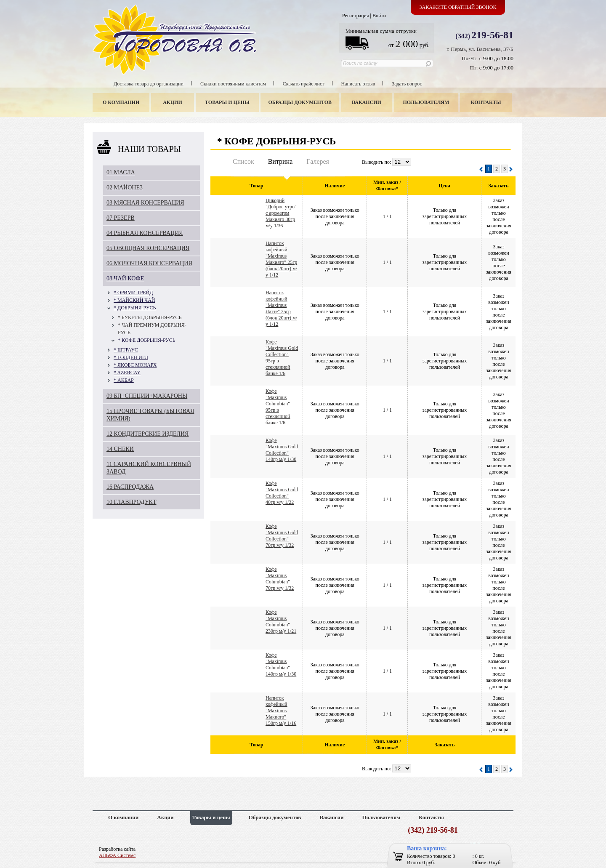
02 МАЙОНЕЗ (125, 188)
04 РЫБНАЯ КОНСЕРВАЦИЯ (145, 233)
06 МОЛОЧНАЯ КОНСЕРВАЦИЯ (149, 263)
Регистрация (356, 16)
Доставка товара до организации (149, 84)
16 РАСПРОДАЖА (130, 487)
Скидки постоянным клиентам (233, 84)
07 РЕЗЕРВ (121, 218)
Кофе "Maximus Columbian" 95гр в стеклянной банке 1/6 (278, 407)
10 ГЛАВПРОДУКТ (132, 502)
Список (243, 161)
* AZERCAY (127, 373)
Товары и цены (227, 102)
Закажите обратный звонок (458, 7)
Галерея (318, 161)
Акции (172, 102)
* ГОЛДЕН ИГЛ (131, 357)
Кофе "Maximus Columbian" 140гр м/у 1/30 (281, 664)
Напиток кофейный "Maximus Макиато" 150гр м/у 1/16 (281, 711)
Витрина (280, 161)
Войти (379, 16)
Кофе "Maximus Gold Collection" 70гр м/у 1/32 (282, 536)
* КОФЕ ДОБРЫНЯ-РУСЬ (147, 340)
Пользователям (426, 102)
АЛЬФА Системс (117, 855)
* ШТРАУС (126, 350)
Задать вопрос (407, 84)
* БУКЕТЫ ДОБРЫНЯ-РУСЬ (150, 317)
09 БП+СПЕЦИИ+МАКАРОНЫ (147, 396)
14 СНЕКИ (120, 449)
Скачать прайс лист (304, 84)
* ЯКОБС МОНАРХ (135, 365)
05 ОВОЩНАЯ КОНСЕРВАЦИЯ (148, 248)
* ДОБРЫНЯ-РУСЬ (135, 308)
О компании (121, 102)
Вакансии (367, 102)
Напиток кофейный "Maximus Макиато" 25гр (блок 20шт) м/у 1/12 (281, 259)
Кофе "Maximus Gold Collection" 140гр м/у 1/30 (282, 450)
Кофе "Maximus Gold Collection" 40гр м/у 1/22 (282, 493)
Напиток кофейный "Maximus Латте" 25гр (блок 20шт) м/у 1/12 (281, 308)
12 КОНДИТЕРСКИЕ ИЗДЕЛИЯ (148, 434)
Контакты (486, 102)
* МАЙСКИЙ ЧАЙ (134, 300)
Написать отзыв (358, 84)
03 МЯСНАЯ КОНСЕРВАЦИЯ (145, 203)
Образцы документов (300, 102)
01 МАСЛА (121, 172)
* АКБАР (124, 380)
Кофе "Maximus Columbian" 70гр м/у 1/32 (280, 579)
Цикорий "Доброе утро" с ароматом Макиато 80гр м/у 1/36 (281, 213)
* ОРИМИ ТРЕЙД (133, 293)
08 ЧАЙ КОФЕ (125, 278)
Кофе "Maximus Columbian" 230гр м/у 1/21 (281, 622)
